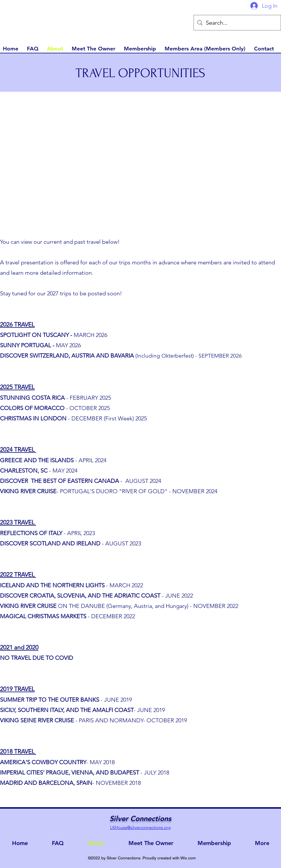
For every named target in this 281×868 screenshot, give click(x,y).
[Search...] (237, 23)
